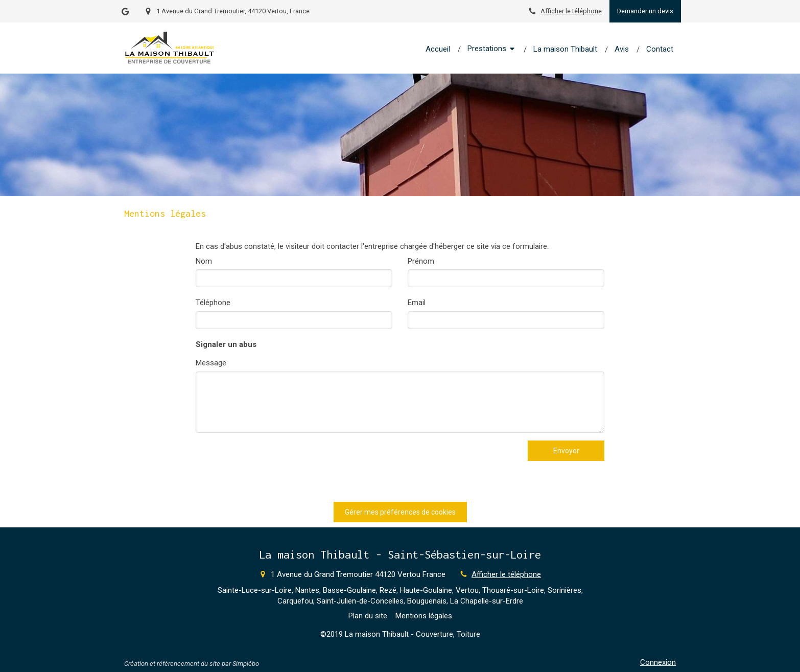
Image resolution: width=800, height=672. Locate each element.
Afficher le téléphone (571, 11)
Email (417, 303)
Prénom (421, 261)
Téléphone (213, 303)
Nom (204, 261)
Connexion (658, 662)
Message (211, 363)
